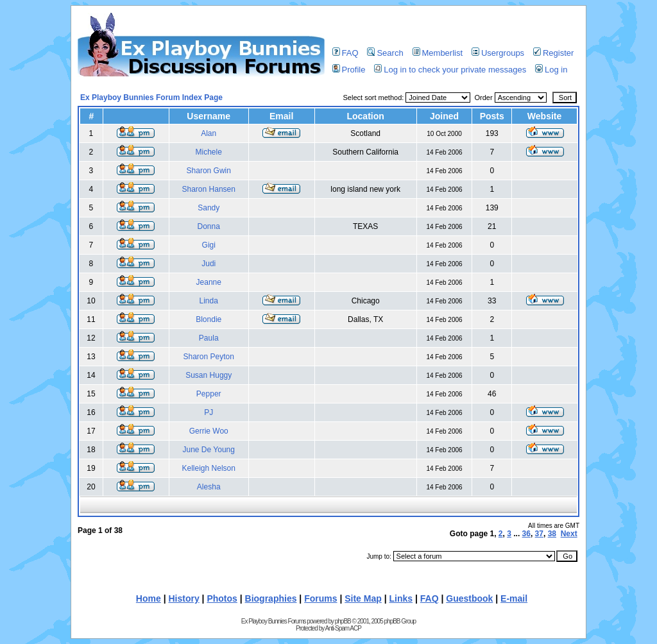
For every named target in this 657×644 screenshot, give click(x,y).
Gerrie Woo (209, 431)
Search (385, 53)
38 (552, 534)
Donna (209, 226)
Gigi (209, 245)
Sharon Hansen (209, 189)
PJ (209, 412)
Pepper (209, 394)
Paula (209, 338)
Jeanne (209, 282)
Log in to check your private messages (450, 70)
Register (553, 53)
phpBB (343, 621)
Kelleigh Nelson (209, 468)
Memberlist (438, 53)
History (183, 598)
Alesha (209, 487)
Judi (209, 264)
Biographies (271, 598)
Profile (349, 70)
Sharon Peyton (209, 357)
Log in (551, 70)
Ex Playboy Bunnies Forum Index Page (151, 97)
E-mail (514, 598)
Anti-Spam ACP (343, 628)
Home (149, 598)
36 (526, 534)
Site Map (363, 598)
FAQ (346, 53)
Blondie (209, 319)
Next (569, 534)
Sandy (209, 208)
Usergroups (498, 53)
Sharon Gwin (209, 171)
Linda (209, 301)
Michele (209, 152)
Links (401, 598)
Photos (222, 598)
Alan (209, 133)
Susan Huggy (209, 375)
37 (539, 534)
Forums (320, 598)
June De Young (209, 450)
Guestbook (469, 598)
